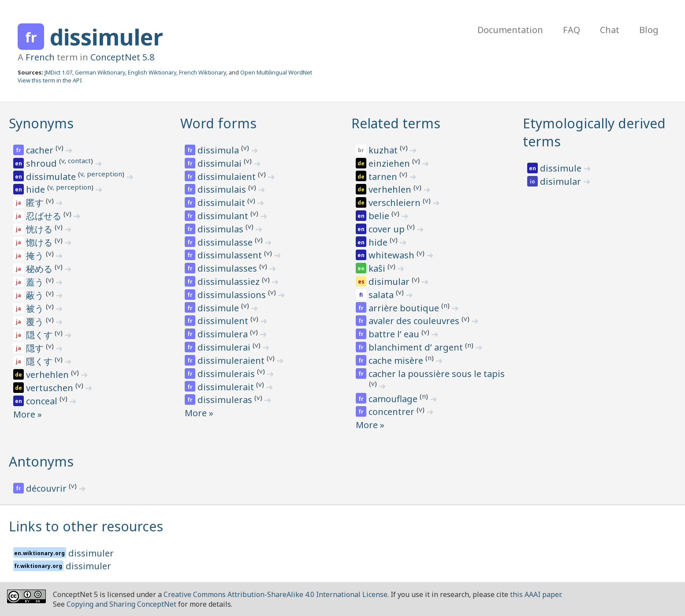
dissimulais (223, 189)
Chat (610, 30)
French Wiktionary (203, 72)
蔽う (36, 295)
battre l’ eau (395, 334)
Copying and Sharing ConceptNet (121, 604)
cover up (388, 229)
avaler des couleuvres (415, 321)
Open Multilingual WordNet (276, 72)
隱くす (40, 361)
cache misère (397, 360)
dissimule (219, 308)
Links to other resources (86, 526)
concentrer (393, 412)
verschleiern (396, 203)
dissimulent (224, 321)
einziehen (390, 163)
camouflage (394, 399)
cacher (41, 150)
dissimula (219, 150)
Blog (649, 30)
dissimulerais (227, 374)
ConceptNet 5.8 (122, 57)
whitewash (393, 255)
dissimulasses (228, 268)
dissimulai (221, 163)
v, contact (76, 161)
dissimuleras (226, 400)
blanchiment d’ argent (417, 347)
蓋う (36, 282)
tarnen (384, 177)
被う (36, 308)
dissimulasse (226, 242)
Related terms (396, 123)
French (40, 57)
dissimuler (106, 37)
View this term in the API (50, 80)
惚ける (40, 242)
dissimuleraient (232, 360)
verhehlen (48, 375)
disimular (390, 282)
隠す (36, 348)
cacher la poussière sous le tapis (437, 374)
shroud (43, 163)
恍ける (40, 229)
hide (37, 189)
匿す (36, 203)
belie (380, 216)
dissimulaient (228, 177)
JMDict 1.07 (58, 72)
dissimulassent (231, 255)
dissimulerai (225, 347)
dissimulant (224, 216)
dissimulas (222, 229)
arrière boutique (405, 308)
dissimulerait (227, 387)
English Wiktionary (152, 72)
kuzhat (384, 150)
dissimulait (222, 203)
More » (28, 414)
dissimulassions (233, 295)
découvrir (47, 488)
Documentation (510, 30)
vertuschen (51, 388)
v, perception (101, 174)
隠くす (40, 335)
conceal (43, 401)
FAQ (571, 30)
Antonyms (41, 461)
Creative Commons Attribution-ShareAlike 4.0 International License (275, 594)
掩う (36, 256)
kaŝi (378, 268)
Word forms (218, 123)
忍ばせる (45, 216)
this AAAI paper (535, 594)
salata (382, 295)
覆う (36, 322)
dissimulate (52, 177)
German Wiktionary (100, 72)
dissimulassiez (230, 282)
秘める (40, 269)
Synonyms (41, 123)
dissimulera (224, 334)
